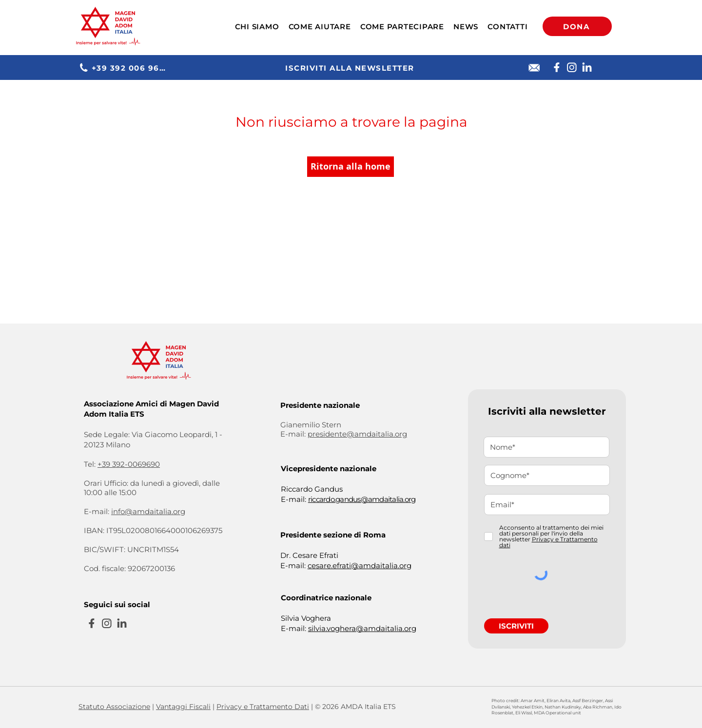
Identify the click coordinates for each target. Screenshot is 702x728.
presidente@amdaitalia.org (357, 434)
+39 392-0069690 (129, 464)
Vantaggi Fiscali (183, 707)
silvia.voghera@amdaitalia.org (362, 628)
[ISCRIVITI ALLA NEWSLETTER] (351, 68)
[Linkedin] (587, 67)
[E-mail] (534, 68)
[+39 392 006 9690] (124, 68)
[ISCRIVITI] (516, 626)
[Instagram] (572, 67)
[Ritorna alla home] (351, 167)
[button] (257, 27)
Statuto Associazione (114, 707)
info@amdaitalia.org (148, 511)
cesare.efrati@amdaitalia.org (360, 565)
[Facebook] (556, 67)
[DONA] (577, 26)
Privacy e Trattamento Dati (263, 707)
